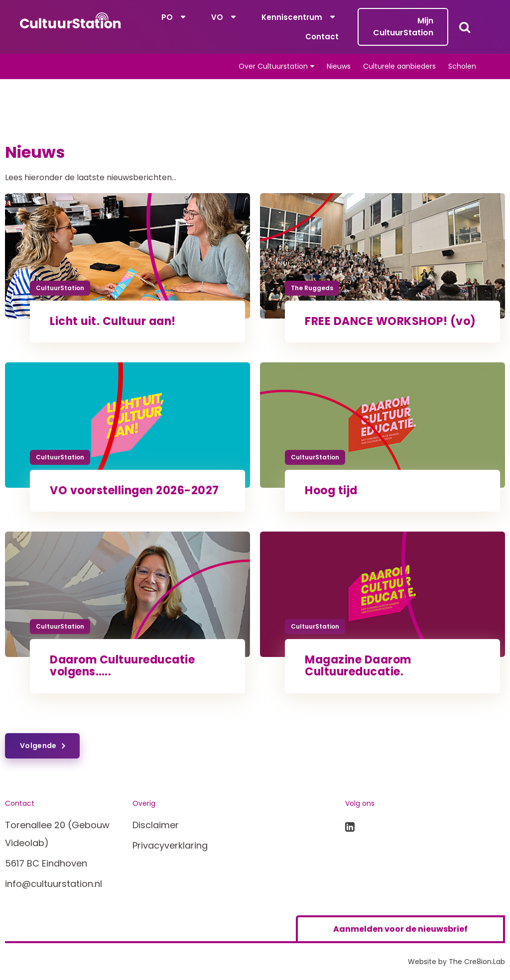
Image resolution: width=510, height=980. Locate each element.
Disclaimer (156, 825)
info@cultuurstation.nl (54, 884)
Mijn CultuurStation (403, 27)
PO (167, 17)
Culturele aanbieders (399, 66)
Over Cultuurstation (273, 66)
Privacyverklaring (170, 845)
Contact (322, 37)
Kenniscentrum (292, 17)
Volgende (38, 746)
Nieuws (339, 66)
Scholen (462, 66)
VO (217, 17)
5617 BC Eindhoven (46, 863)
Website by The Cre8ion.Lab (456, 962)
